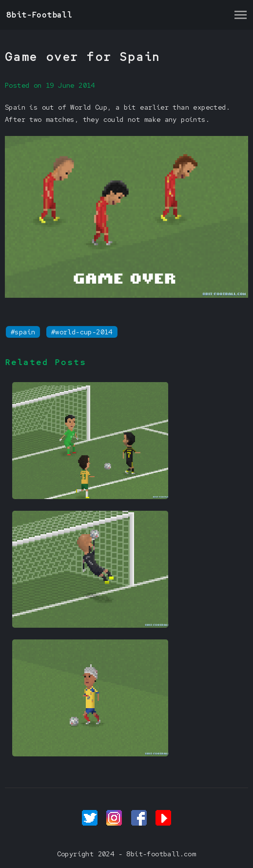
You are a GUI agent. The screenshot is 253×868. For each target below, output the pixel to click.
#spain (23, 332)
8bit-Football (39, 15)
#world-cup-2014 (82, 332)
